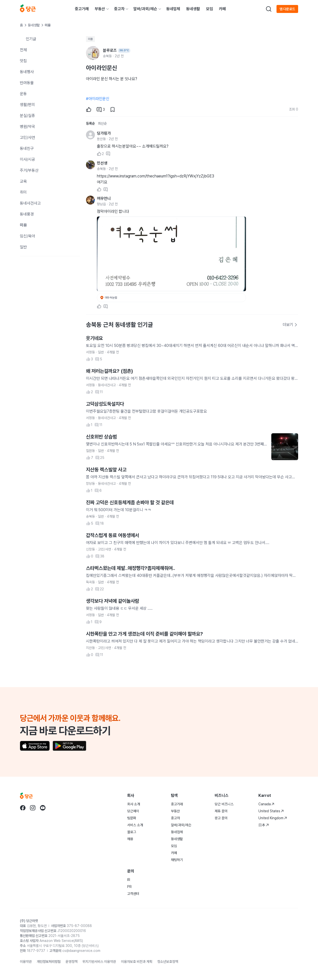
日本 (264, 825)
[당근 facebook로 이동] (23, 808)
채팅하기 (177, 860)
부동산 (100, 9)
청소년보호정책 (168, 962)
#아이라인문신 (98, 99)
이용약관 (26, 962)
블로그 (132, 832)
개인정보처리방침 (49, 962)
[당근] (28, 9)
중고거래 (82, 9)
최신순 (102, 123)
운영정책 (72, 962)
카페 (222, 9)
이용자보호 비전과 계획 (137, 962)
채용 (130, 839)
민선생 (102, 163)
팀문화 (132, 818)
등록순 (90, 123)
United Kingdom (273, 818)
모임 (209, 9)
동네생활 (193, 9)
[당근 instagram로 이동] (33, 808)
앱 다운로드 (287, 9)
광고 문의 (221, 818)
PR (129, 887)
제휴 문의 (221, 811)
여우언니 (104, 198)
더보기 (290, 325)
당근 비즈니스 (224, 804)
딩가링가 (104, 133)
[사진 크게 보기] (171, 254)
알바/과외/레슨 (145, 9)
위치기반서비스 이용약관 (99, 962)
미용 (90, 39)
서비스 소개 (135, 825)
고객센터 (133, 894)
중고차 (119, 9)
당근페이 (133, 811)
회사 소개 (134, 804)
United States (271, 811)
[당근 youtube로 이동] (43, 808)
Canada (266, 804)
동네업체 (173, 9)
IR (129, 880)
